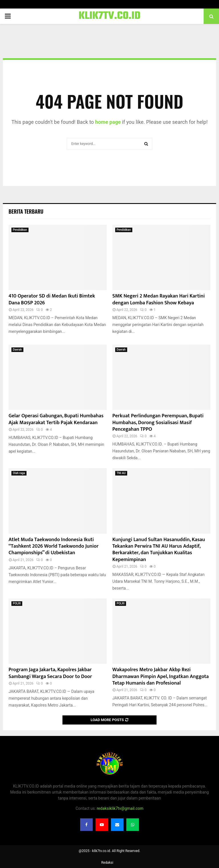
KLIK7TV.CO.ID (110, 16)
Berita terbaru (26, 211)
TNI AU (121, 473)
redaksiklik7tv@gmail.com (120, 808)
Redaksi (107, 863)
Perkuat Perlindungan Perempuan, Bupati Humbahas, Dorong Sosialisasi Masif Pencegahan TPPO (158, 423)
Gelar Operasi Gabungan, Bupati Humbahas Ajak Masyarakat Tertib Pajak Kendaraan (56, 419)
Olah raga (19, 473)
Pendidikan (20, 230)
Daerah (17, 350)
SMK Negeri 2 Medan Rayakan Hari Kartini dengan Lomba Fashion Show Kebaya (159, 299)
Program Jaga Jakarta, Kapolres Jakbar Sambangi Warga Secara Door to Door (50, 673)
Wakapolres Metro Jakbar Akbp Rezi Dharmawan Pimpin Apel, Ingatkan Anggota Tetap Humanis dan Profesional (161, 676)
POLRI (17, 603)
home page (108, 122)
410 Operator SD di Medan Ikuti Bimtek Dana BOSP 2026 (52, 299)
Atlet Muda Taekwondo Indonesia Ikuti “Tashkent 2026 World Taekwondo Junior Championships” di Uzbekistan (54, 546)
